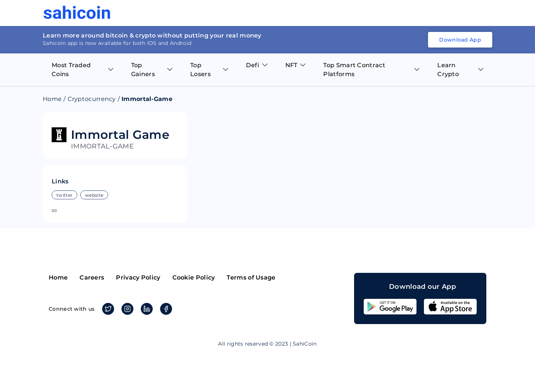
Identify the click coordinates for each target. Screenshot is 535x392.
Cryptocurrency (92, 99)
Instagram (126, 309)
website (94, 195)
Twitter (107, 309)
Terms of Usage (251, 277)
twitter (64, 195)
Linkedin (145, 309)
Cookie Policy (194, 277)
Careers (92, 277)
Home (52, 99)
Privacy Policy (138, 277)
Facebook (165, 309)
